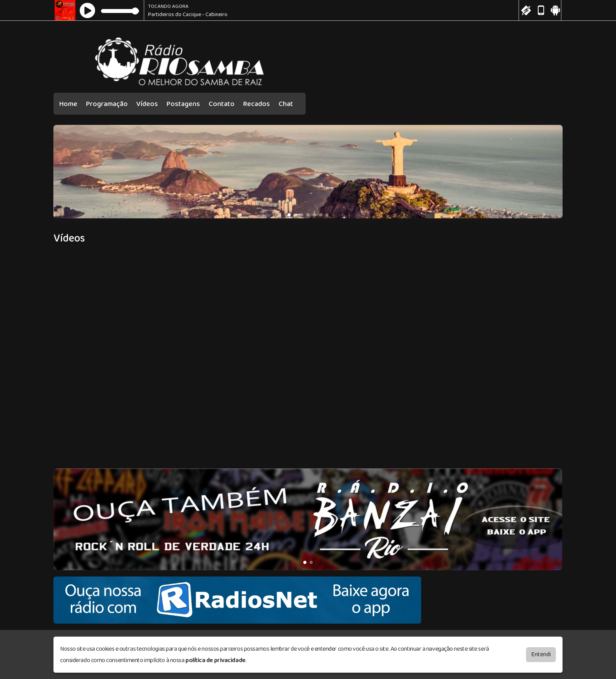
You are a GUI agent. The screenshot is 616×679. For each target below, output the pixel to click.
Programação (107, 104)
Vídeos (147, 104)
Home (68, 104)
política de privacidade (215, 660)
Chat (286, 104)
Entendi (541, 654)
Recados (257, 104)
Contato (222, 104)
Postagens (183, 104)
